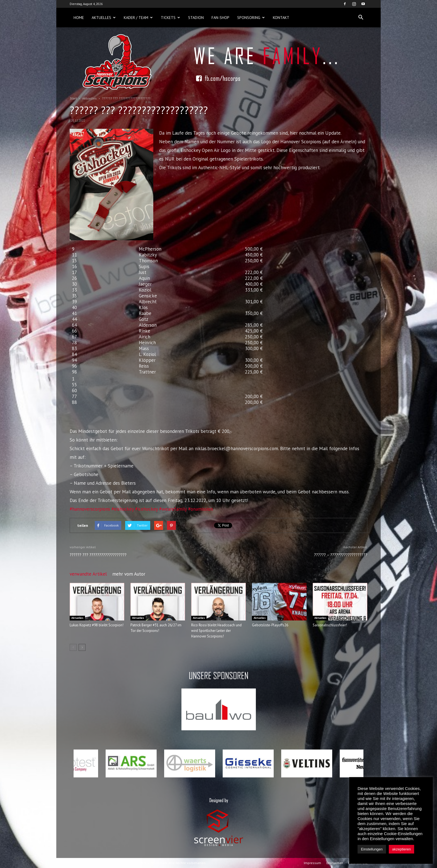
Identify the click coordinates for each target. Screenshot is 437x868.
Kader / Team (138, 18)
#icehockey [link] (146, 509)
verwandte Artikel (88, 574)
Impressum (312, 863)
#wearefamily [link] (173, 509)
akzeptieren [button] (401, 849)
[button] (361, 18)
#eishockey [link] (123, 509)
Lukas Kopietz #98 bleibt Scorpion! (97, 625)
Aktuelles (104, 18)
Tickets (170, 18)
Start (73, 98)
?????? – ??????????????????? (341, 555)
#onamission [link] (201, 509)
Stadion (196, 18)
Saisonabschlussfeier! (330, 625)
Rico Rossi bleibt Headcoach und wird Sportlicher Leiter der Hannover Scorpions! (216, 631)
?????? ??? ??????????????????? (98, 555)
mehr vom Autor (129, 574)
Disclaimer (335, 863)
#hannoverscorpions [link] (90, 509)
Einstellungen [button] (372, 849)
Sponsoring (251, 18)
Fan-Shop (220, 18)
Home (79, 18)
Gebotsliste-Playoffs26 (270, 625)
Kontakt (281, 18)
